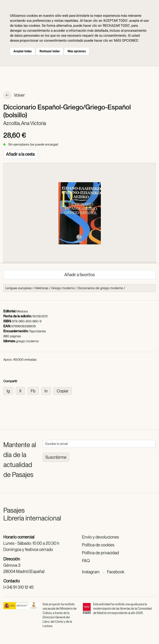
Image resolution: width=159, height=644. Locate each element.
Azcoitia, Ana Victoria (25, 123)
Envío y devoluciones (100, 537)
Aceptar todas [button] (23, 51)
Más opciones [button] (77, 51)
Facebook (116, 572)
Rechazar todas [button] (50, 51)
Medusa (22, 311)
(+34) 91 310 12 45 (18, 587)
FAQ (86, 561)
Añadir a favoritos (79, 275)
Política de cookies (98, 545)
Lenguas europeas (19, 288)
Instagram (91, 572)
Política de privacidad (100, 553)
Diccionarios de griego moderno (100, 288)
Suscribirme (56, 457)
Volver (14, 96)
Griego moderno (63, 288)
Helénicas (42, 288)
